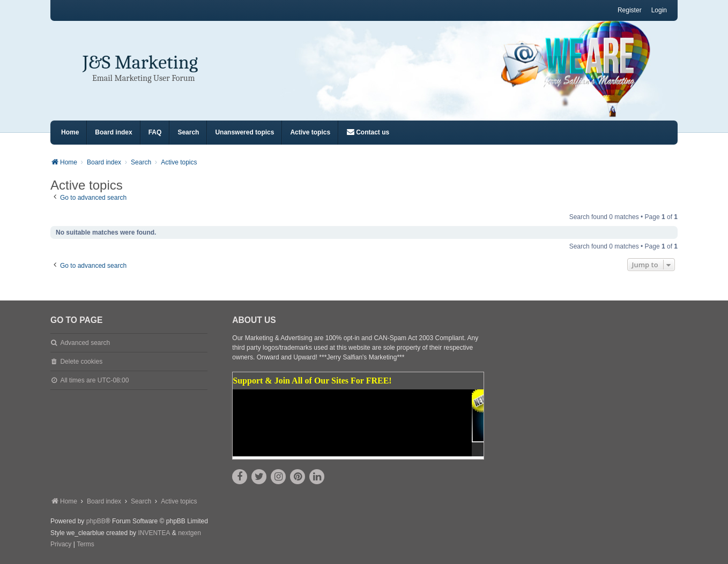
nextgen (190, 533)
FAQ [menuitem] (155, 132)
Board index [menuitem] (113, 132)
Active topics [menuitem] (310, 132)
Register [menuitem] (630, 10)
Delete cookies (81, 362)
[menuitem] (368, 133)
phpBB (96, 521)
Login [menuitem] (659, 10)
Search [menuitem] (188, 132)
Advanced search (85, 343)
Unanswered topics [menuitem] (244, 132)
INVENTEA (154, 533)
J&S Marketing (140, 62)
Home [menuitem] (70, 132)
